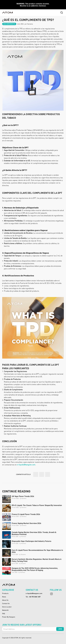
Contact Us (6, 603)
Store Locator (7, 607)
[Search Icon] (62, 13)
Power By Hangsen (9, 617)
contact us (32, 590)
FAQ (4, 613)
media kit (5, 610)
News (4, 597)
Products (5, 593)
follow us (56, 590)
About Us (5, 600)
